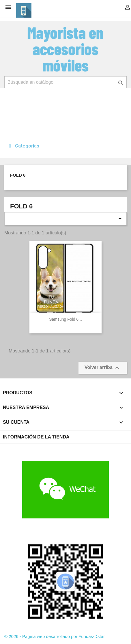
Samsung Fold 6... (65, 319)
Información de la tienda (36, 437)
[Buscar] (65, 82)
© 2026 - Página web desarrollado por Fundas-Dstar (55, 636)
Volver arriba (103, 368)
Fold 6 (18, 175)
